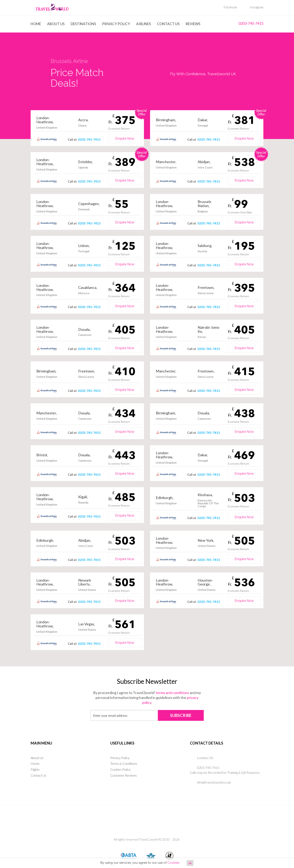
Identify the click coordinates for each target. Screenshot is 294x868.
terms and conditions (172, 693)
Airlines (144, 24)
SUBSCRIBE (181, 715)
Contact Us (168, 24)
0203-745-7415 (247, 23)
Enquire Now (125, 138)
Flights (35, 769)
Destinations (83, 24)
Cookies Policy (120, 769)
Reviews (193, 24)
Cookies (173, 863)
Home (36, 24)
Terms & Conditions (124, 763)
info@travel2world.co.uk (214, 782)
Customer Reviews (124, 775)
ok (190, 863)
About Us (56, 24)
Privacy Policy (116, 24)
